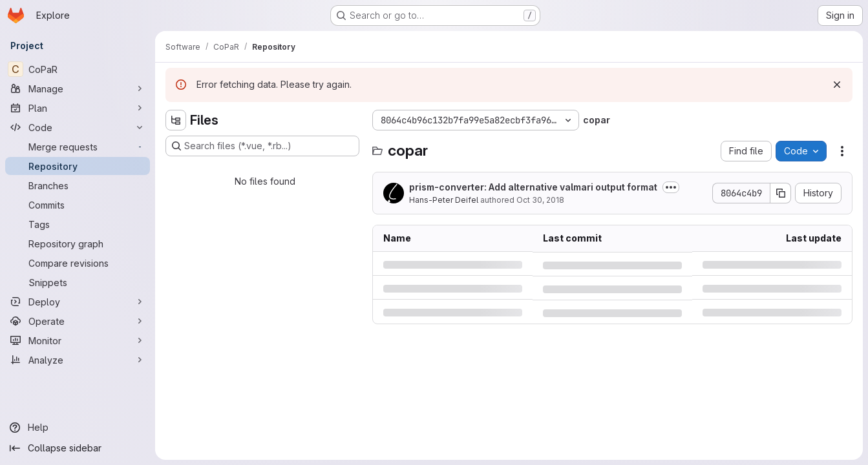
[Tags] (78, 224)
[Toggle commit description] (671, 187)
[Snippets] (78, 282)
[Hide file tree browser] (176, 120)
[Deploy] (78, 302)
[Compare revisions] (78, 263)
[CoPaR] (78, 69)
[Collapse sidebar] (78, 448)
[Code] (78, 127)
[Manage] (78, 88)
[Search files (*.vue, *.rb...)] (262, 146)
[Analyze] (78, 360)
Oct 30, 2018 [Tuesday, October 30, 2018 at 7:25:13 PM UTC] (540, 200)
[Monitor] (78, 340)
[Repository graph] (78, 243)
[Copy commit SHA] (781, 193)
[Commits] (78, 205)
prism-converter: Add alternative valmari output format (533, 187)
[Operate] (78, 321)
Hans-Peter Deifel (444, 200)
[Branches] (78, 185)
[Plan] (78, 108)
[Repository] (78, 166)
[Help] (78, 428)
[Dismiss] (837, 85)
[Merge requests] (78, 147)
